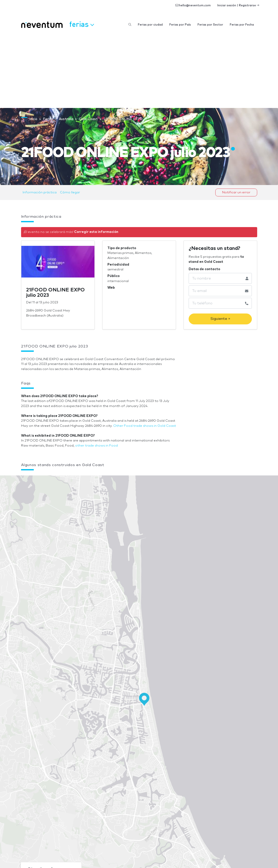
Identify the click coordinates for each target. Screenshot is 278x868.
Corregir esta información (96, 232)
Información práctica (40, 192)
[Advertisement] (139, 70)
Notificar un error (236, 192)
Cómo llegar (70, 192)
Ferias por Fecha (242, 25)
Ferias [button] (82, 24)
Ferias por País (180, 25)
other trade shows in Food (96, 446)
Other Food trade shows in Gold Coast (145, 426)
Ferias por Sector (210, 25)
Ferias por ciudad (150, 25)
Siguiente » (220, 319)
